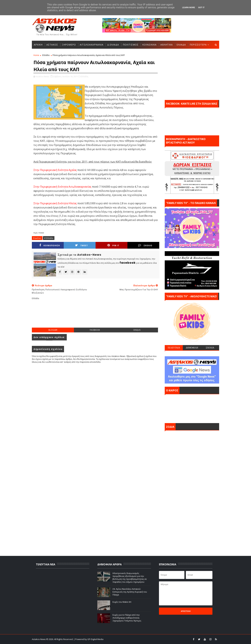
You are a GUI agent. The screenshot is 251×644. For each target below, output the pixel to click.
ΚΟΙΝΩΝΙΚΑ (149, 45)
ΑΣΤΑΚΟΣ (52, 45)
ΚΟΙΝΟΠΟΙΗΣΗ (50, 245)
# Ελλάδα (49, 238)
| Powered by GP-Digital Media (89, 639)
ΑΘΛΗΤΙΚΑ (167, 45)
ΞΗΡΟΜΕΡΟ (69, 45)
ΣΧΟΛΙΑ (210, 348)
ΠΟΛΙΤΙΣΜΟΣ (131, 45)
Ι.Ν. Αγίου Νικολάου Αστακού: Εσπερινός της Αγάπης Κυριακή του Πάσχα (130, 592)
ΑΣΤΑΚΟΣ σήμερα (192, 408)
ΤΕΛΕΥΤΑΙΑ (174, 348)
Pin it (113, 245)
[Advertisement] (96, 316)
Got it (201, 7)
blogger (53, 330)
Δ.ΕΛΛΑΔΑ (113, 45)
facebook (95, 330)
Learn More (189, 7)
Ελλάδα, (85, 76)
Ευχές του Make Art (122, 602)
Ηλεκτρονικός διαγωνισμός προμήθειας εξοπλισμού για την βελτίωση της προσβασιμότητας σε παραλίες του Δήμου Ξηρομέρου (130, 578)
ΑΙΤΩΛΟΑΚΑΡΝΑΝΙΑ (92, 45)
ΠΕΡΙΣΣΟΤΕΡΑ (198, 45)
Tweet (81, 245)
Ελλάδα (46, 55)
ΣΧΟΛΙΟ (145, 245)
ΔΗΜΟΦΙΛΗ (192, 348)
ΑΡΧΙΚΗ (38, 45)
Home (36, 55)
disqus (137, 330)
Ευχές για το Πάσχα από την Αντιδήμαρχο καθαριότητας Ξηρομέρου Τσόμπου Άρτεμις (127, 618)
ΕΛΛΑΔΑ (181, 45)
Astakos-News (39, 639)
